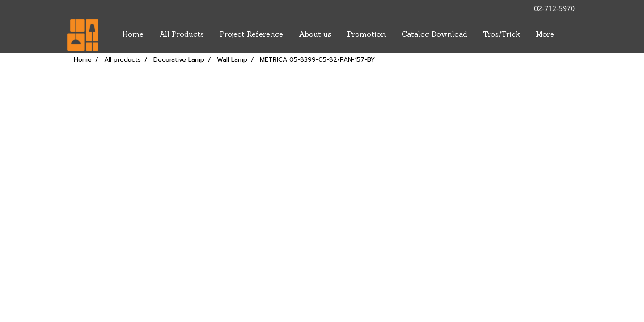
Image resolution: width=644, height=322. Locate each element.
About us (315, 35)
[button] (570, 35)
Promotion (366, 35)
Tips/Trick (502, 35)
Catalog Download (434, 35)
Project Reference (251, 35)
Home (133, 35)
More (545, 35)
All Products (182, 35)
